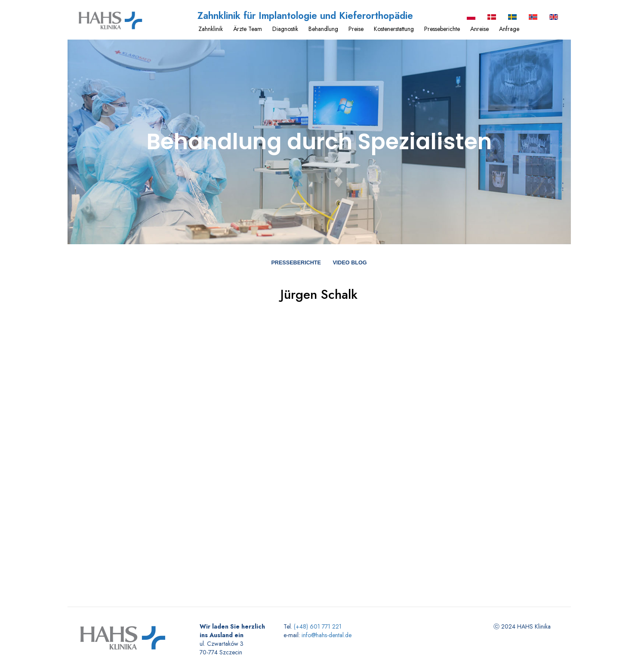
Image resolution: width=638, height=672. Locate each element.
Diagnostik (285, 29)
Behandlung (323, 29)
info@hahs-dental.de (327, 635)
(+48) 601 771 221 (318, 626)
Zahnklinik (211, 29)
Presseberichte (442, 29)
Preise (356, 29)
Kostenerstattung (394, 29)
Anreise (479, 29)
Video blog (350, 263)
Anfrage (509, 29)
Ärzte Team (248, 29)
